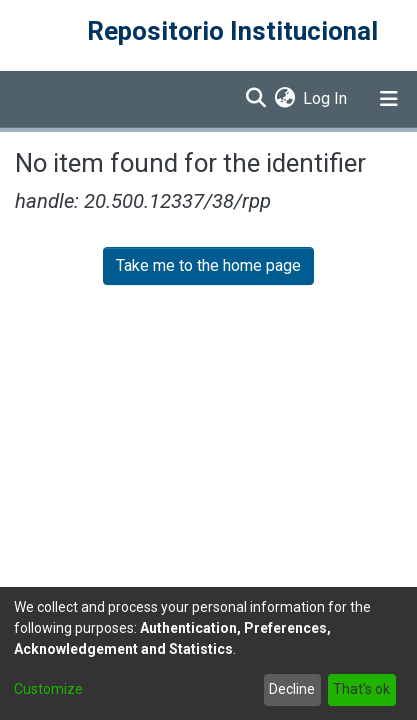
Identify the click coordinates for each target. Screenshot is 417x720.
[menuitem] (284, 99)
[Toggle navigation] (389, 99)
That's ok (361, 689)
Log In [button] (326, 98)
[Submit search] (255, 99)
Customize (48, 689)
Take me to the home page (208, 265)
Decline (292, 689)
